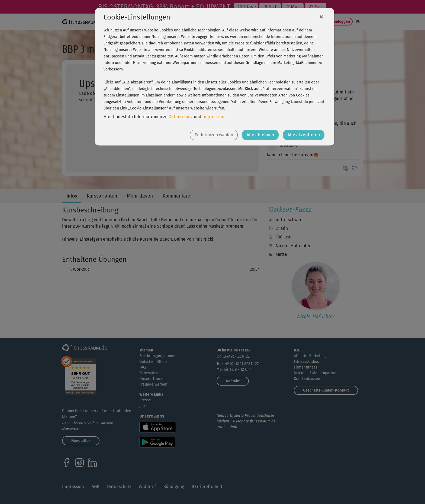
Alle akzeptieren (304, 135)
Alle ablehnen (260, 135)
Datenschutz (181, 117)
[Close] (321, 17)
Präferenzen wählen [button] (214, 135)
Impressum (213, 117)
